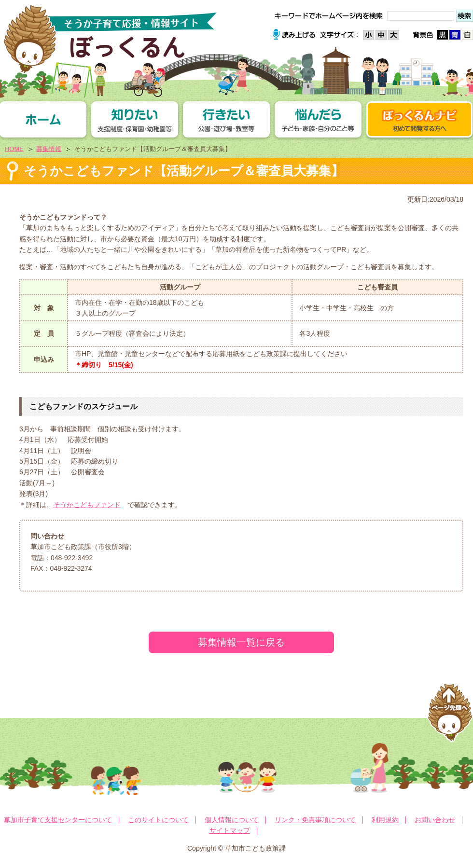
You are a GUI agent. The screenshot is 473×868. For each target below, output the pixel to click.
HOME (14, 149)
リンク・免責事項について (315, 820)
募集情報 (49, 149)
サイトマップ (230, 830)
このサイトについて (158, 820)
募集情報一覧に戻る (241, 642)
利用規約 (385, 820)
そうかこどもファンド (87, 505)
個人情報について (232, 820)
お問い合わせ (435, 820)
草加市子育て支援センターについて (58, 820)
